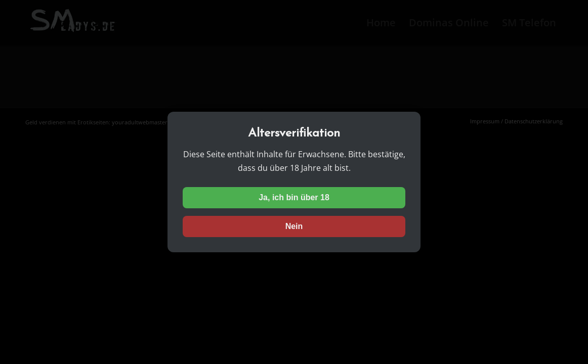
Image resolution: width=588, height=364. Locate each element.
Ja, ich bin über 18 (294, 197)
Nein (294, 226)
